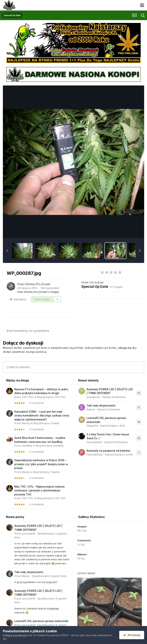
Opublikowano (49, 576)
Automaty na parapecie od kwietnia (108, 451)
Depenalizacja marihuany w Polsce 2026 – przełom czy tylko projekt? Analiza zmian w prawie (41, 464)
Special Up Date (95, 287)
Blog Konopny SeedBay (50, 446)
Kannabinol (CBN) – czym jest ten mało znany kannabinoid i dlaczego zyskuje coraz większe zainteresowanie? (42, 416)
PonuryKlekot (94, 442)
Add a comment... (19, 367)
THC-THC (28, 397)
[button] (7, 251)
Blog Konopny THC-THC (51, 397)
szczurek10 (29, 533)
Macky (26, 423)
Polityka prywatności (15, 635)
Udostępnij (18, 299)
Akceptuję (132, 635)
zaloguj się (124, 348)
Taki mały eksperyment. (101, 406)
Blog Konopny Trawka (46, 423)
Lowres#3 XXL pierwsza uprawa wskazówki (41, 621)
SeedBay (27, 446)
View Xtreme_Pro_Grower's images (38, 292)
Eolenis (91, 409)
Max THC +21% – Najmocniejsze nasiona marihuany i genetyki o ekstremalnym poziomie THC (39, 491)
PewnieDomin (95, 455)
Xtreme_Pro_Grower (38, 284)
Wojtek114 (92, 426)
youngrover (93, 397)
